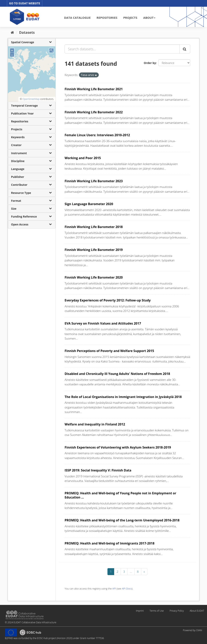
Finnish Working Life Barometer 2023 (94, 181)
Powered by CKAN (192, 630)
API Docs (127, 589)
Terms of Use (157, 611)
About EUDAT (197, 611)
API (114, 589)
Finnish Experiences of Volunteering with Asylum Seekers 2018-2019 (118, 447)
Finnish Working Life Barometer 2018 (94, 227)
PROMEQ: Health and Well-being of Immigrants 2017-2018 (110, 543)
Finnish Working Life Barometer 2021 (94, 89)
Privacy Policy (177, 611)
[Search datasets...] (122, 49)
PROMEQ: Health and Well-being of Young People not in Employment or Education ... (120, 495)
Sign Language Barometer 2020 (89, 204)
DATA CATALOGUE (77, 18)
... (131, 572)
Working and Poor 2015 (83, 158)
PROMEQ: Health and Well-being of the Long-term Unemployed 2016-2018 (122, 520)
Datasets (27, 32)
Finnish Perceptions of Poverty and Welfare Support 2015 (109, 351)
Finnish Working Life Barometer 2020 (94, 277)
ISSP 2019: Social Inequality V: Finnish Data (98, 470)
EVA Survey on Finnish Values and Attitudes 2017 (103, 323)
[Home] (12, 32)
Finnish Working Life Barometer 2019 (94, 250)
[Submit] (185, 49)
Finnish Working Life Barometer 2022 (94, 112)
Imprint (140, 611)
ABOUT (149, 18)
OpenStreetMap (31, 99)
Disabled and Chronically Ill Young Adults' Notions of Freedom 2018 (117, 374)
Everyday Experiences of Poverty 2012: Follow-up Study (108, 300)
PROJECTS (130, 18)
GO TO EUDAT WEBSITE (25, 3)
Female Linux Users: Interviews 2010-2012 (97, 135)
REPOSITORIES (107, 18)
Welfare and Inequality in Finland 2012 (95, 424)
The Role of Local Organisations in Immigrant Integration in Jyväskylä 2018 (123, 397)
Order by (150, 63)
